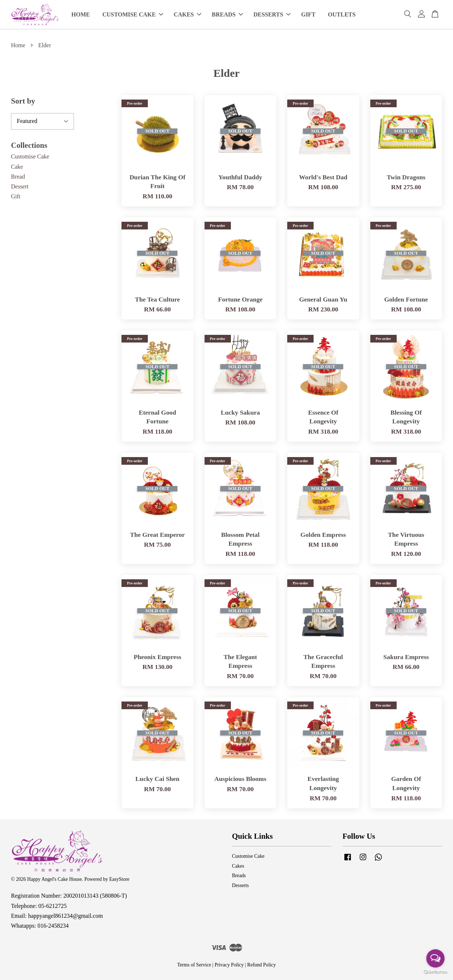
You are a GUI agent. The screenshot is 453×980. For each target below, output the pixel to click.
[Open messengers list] (435, 958)
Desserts (240, 885)
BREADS (227, 14)
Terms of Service (194, 965)
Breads (239, 876)
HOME (81, 14)
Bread (18, 177)
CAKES (188, 14)
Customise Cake (30, 156)
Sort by (23, 101)
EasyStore (119, 879)
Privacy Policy (229, 965)
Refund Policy (262, 965)
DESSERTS (272, 14)
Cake (17, 167)
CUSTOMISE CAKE (133, 14)
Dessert (20, 186)
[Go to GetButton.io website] (435, 972)
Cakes (238, 866)
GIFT (308, 14)
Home (18, 45)
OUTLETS (342, 14)
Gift (16, 196)
